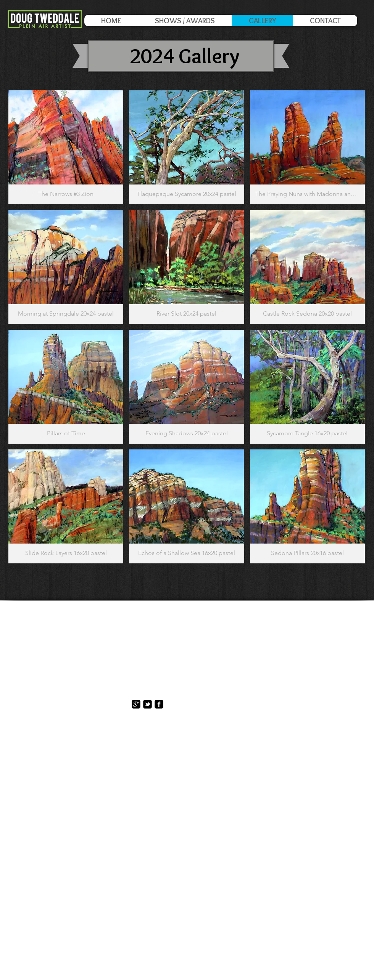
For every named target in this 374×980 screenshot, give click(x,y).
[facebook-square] (159, 704)
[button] (66, 147)
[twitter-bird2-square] (148, 704)
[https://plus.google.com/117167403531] (136, 704)
